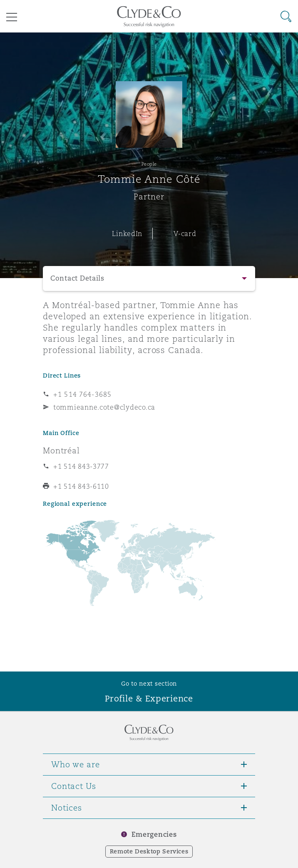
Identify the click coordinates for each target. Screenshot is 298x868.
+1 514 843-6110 (81, 486)
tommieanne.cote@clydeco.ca (104, 407)
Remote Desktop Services (149, 851)
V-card (185, 234)
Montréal (61, 450)
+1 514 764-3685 (82, 394)
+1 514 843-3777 (81, 466)
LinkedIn (127, 234)
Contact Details (77, 278)
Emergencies (154, 834)
